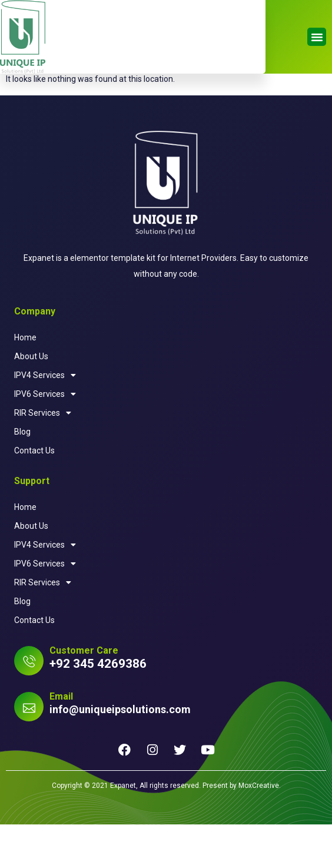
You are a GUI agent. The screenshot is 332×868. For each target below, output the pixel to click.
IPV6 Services (45, 438)
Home (25, 381)
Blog (22, 475)
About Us (31, 400)
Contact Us (34, 494)
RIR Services (43, 456)
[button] (317, 37)
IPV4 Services (45, 419)
